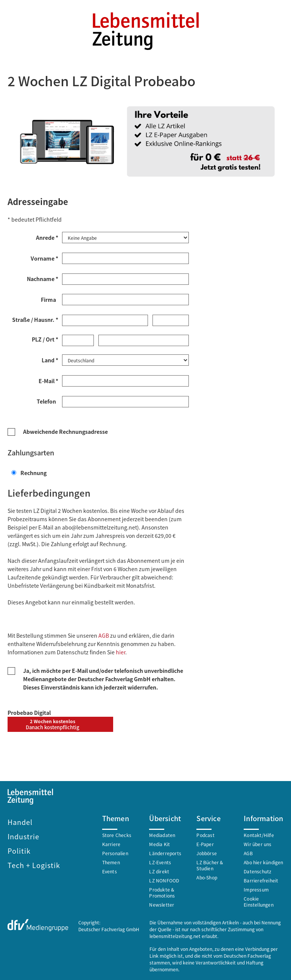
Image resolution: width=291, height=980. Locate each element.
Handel (20, 821)
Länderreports (165, 852)
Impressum (256, 889)
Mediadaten (162, 834)
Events (110, 871)
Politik (19, 850)
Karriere (111, 843)
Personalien (115, 852)
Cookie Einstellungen (259, 901)
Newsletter (162, 904)
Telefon (47, 401)
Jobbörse (207, 852)
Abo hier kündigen (263, 861)
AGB (104, 635)
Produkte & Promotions (162, 892)
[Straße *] (105, 320)
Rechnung (29, 472)
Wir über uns (258, 843)
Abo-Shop (207, 877)
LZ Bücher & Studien (210, 864)
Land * (50, 359)
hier (121, 651)
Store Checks (117, 834)
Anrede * (47, 237)
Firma (50, 299)
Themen (111, 861)
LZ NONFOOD (164, 880)
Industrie (23, 836)
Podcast (205, 834)
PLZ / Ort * (45, 339)
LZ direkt (159, 871)
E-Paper (205, 843)
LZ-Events (160, 861)
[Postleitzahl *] (78, 340)
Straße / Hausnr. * (35, 319)
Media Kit (160, 843)
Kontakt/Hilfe (259, 834)
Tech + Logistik (34, 864)
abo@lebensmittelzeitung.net (100, 526)
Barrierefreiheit (261, 880)
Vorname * (44, 258)
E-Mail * (48, 380)
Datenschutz (258, 871)
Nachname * (43, 278)
